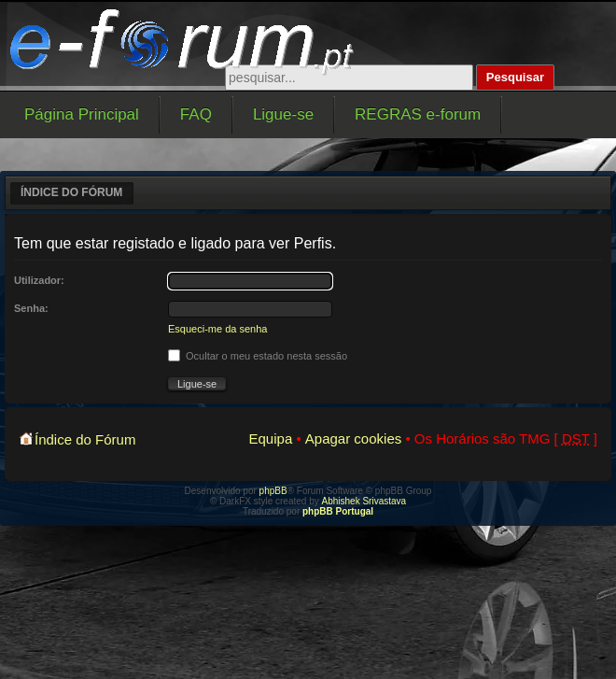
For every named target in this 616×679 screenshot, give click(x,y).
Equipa (271, 439)
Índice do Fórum (71, 192)
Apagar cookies (353, 439)
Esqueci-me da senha (217, 329)
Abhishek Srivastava (364, 501)
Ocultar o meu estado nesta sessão (258, 356)
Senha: (31, 308)
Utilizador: (39, 280)
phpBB (273, 491)
